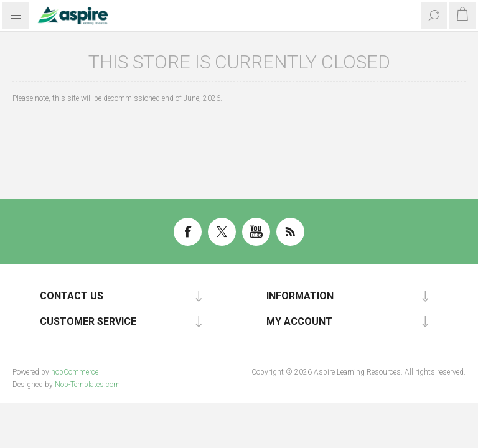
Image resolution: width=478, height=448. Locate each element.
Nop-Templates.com (87, 385)
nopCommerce (75, 372)
